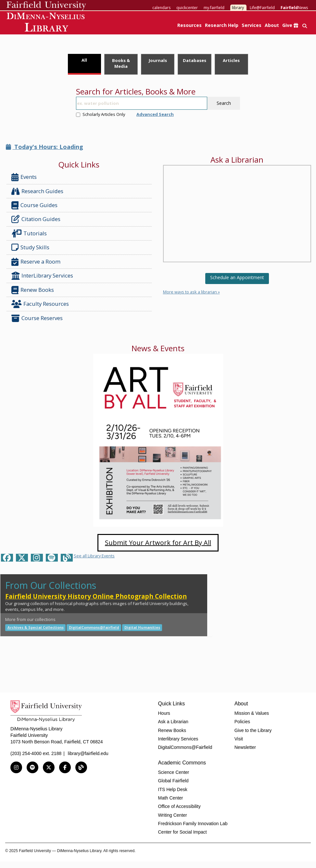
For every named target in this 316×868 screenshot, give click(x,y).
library (238, 8)
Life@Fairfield (262, 8)
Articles (231, 60)
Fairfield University (46, 6)
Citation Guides (36, 219)
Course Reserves (37, 318)
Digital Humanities (142, 627)
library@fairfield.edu (88, 753)
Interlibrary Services (178, 739)
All (84, 60)
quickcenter (187, 8)
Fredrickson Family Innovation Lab (193, 824)
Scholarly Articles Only (101, 114)
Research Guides (37, 191)
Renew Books (33, 290)
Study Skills (32, 247)
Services (252, 25)
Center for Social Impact (183, 832)
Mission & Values (252, 713)
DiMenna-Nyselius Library (46, 23)
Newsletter (245, 747)
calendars (161, 8)
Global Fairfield (173, 781)
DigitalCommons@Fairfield (94, 627)
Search (224, 103)
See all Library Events (94, 556)
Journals (158, 60)
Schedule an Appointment (237, 277)
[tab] (84, 64)
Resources (190, 25)
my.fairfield (214, 8)
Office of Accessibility (179, 806)
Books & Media (121, 63)
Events (24, 177)
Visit (239, 739)
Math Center (171, 798)
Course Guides (34, 205)
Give (290, 25)
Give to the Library (253, 730)
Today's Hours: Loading (44, 147)
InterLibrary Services (43, 276)
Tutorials (30, 234)
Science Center (174, 772)
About (272, 25)
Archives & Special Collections (36, 627)
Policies (242, 722)
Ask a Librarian (173, 722)
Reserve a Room (36, 262)
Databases (195, 60)
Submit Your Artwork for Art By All (158, 543)
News (294, 8)
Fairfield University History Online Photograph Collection (96, 596)
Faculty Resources (40, 304)
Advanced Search (155, 114)
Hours (164, 713)
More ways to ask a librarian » (191, 292)
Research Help (222, 25)
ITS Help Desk (173, 789)
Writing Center (173, 815)
